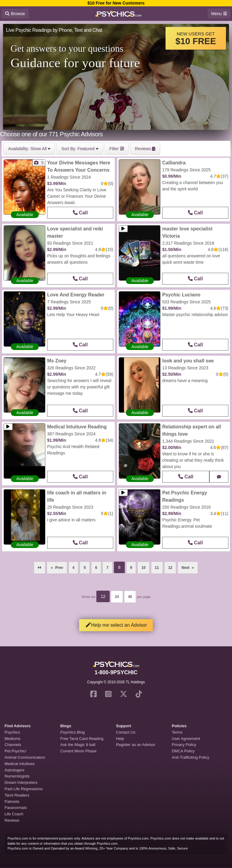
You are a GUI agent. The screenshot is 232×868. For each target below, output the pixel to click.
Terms (177, 732)
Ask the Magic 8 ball (78, 745)
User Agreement (186, 739)
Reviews (12, 820)
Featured (80, 149)
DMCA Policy (183, 751)
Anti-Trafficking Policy (191, 757)
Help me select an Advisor (116, 625)
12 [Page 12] (170, 568)
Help (120, 739)
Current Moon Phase (79, 751)
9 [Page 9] (131, 568)
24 (117, 597)
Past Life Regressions (24, 789)
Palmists (12, 802)
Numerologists (17, 776)
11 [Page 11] (157, 568)
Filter (117, 149)
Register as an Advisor (136, 745)
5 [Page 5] (85, 568)
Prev (59, 568)
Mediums (13, 739)
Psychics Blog (73, 732)
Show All (29, 149)
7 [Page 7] (107, 568)
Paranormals (16, 808)
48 (130, 597)
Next (190, 566)
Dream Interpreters (21, 782)
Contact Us (126, 732)
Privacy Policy (184, 745)
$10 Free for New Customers (116, 3)
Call (80, 213)
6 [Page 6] (96, 568)
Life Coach (14, 814)
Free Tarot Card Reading (82, 739)
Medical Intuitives (20, 764)
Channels (13, 745)
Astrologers (14, 770)
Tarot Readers (17, 795)
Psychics (12, 732)
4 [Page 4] (74, 568)
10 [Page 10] (143, 568)
